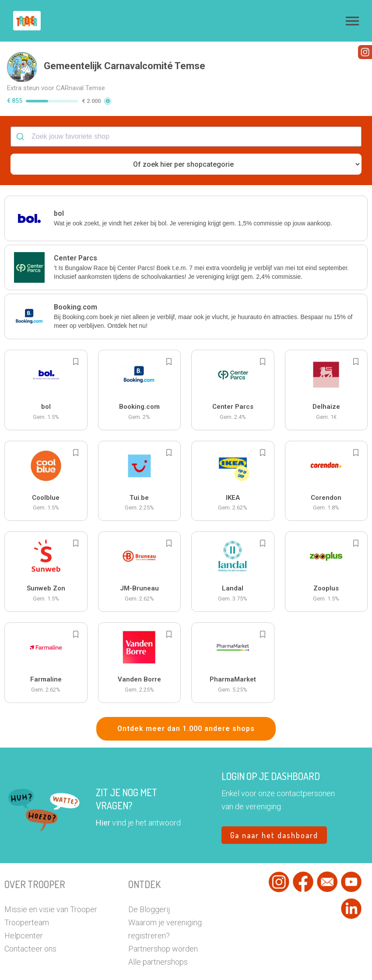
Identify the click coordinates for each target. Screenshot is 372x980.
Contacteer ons (30, 936)
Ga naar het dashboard (274, 822)
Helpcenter (24, 923)
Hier (103, 810)
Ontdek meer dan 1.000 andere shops (186, 716)
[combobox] (186, 124)
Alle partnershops (158, 949)
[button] (352, 21)
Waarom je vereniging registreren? (165, 916)
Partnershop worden (163, 936)
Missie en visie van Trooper (51, 897)
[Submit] (21, 124)
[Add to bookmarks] (76, 349)
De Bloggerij (149, 897)
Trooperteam (27, 910)
